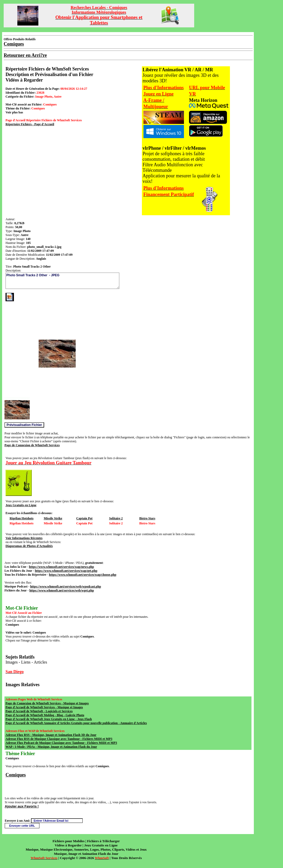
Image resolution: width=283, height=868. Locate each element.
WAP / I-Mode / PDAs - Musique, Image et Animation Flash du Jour (51, 747)
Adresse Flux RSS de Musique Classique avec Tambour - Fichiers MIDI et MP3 (59, 739)
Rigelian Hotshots (21, 518)
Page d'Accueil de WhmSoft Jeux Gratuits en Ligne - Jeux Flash (49, 719)
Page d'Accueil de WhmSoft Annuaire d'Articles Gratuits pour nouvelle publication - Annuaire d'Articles (76, 723)
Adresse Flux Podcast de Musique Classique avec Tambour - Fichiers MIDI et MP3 (61, 743)
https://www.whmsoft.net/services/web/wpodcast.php (66, 586)
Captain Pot (84, 518)
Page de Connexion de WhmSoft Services (32, 445)
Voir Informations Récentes (24, 538)
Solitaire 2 (116, 518)
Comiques (16, 775)
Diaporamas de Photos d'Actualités (29, 546)
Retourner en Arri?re (25, 55)
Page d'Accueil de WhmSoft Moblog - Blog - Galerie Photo (45, 715)
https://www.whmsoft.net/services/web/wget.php (62, 590)
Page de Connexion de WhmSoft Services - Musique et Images (47, 703)
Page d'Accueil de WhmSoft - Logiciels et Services (39, 711)
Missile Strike (53, 518)
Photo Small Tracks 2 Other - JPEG (62, 281)
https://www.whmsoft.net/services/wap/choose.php (83, 575)
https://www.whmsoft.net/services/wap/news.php (61, 567)
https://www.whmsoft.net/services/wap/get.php (66, 571)
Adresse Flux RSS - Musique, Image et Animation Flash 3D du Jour (51, 735)
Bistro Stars (147, 518)
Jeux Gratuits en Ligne (21, 505)
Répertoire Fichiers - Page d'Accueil (30, 124)
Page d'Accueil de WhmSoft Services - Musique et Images (44, 707)
